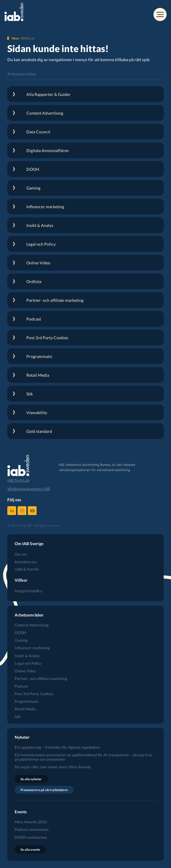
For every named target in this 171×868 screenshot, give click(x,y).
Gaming (21, 640)
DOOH (20, 633)
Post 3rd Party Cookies (34, 694)
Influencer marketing (32, 648)
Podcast (21, 686)
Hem (15, 38)
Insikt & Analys (27, 656)
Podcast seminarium (32, 830)
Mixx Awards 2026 (31, 822)
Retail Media (25, 709)
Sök (18, 717)
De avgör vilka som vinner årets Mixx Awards (53, 767)
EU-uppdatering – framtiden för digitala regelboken (57, 747)
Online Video (25, 671)
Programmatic (27, 701)
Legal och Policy (28, 663)
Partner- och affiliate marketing (41, 679)
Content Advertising (32, 625)
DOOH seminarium (31, 837)
